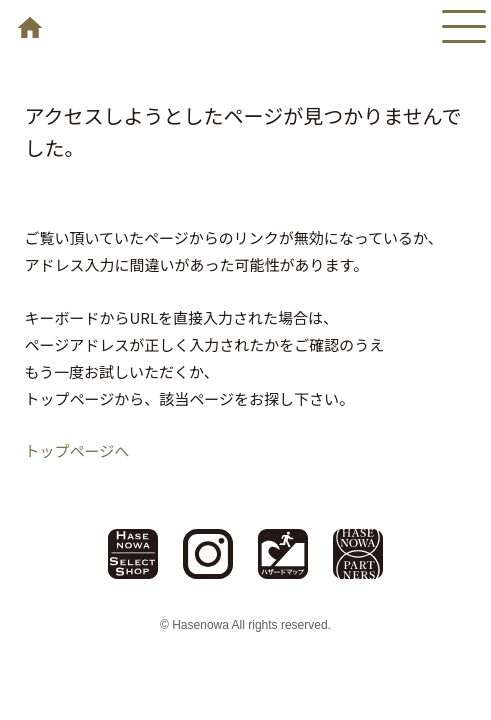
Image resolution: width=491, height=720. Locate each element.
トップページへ (77, 450)
